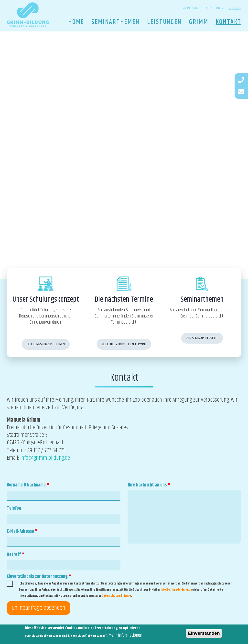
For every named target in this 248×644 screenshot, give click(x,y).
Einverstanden (204, 634)
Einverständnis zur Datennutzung (39, 577)
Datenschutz (214, 8)
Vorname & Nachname (28, 485)
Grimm (199, 22)
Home (76, 22)
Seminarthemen (116, 22)
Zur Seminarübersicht (202, 338)
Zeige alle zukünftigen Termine (124, 344)
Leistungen (164, 22)
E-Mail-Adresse (22, 531)
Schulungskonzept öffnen (46, 344)
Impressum (190, 8)
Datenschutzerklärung (116, 596)
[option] (124, 155)
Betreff (16, 555)
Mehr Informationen (125, 636)
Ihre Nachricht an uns (149, 485)
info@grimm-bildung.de (45, 458)
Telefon (14, 508)
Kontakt (235, 8)
